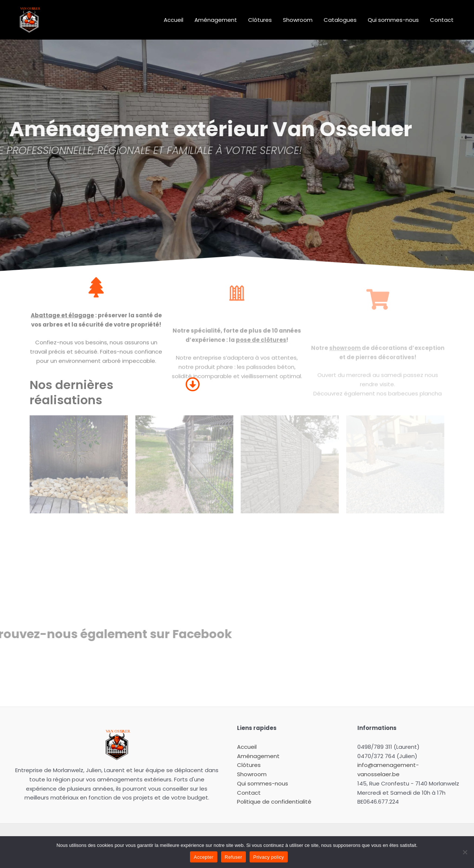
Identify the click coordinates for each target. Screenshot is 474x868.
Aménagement (216, 20)
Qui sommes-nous (393, 20)
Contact (442, 20)
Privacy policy (269, 857)
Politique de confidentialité (274, 802)
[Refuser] (465, 852)
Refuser (233, 857)
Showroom (298, 20)
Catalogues (340, 20)
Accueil (173, 20)
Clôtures (260, 20)
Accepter (203, 857)
